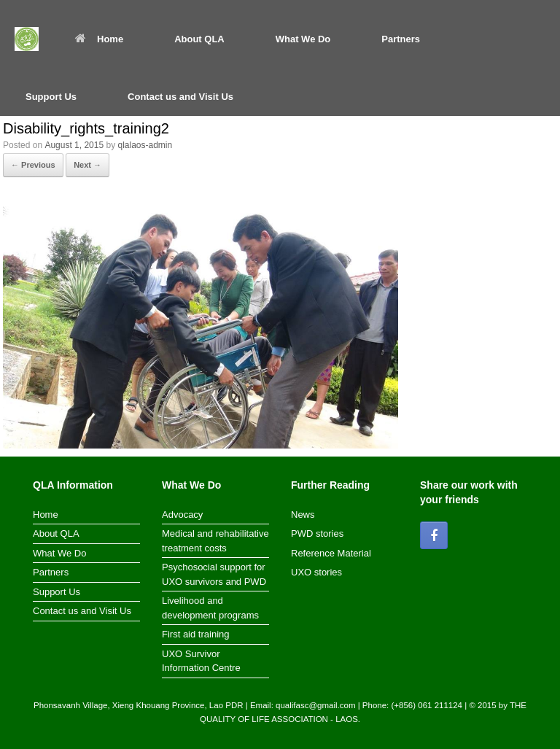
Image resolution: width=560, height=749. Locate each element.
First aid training (195, 634)
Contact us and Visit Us (180, 97)
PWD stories (317, 533)
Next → (87, 165)
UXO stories (316, 572)
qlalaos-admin (145, 145)
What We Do (303, 39)
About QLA (199, 39)
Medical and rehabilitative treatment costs (215, 541)
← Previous (33, 165)
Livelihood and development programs (210, 608)
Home (99, 39)
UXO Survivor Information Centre (201, 661)
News (303, 515)
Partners (401, 39)
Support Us (51, 97)
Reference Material (331, 553)
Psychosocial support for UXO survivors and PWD (214, 574)
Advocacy (182, 515)
